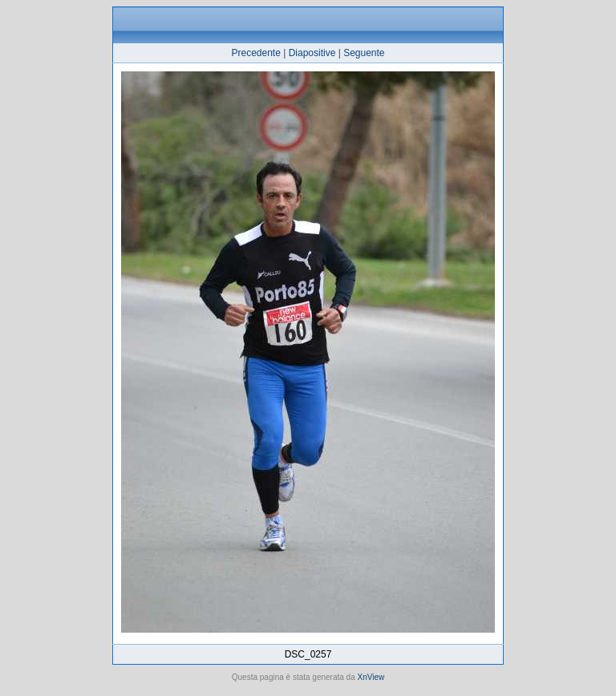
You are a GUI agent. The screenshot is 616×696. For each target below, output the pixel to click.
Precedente (255, 53)
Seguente (364, 53)
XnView (371, 677)
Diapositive (312, 53)
